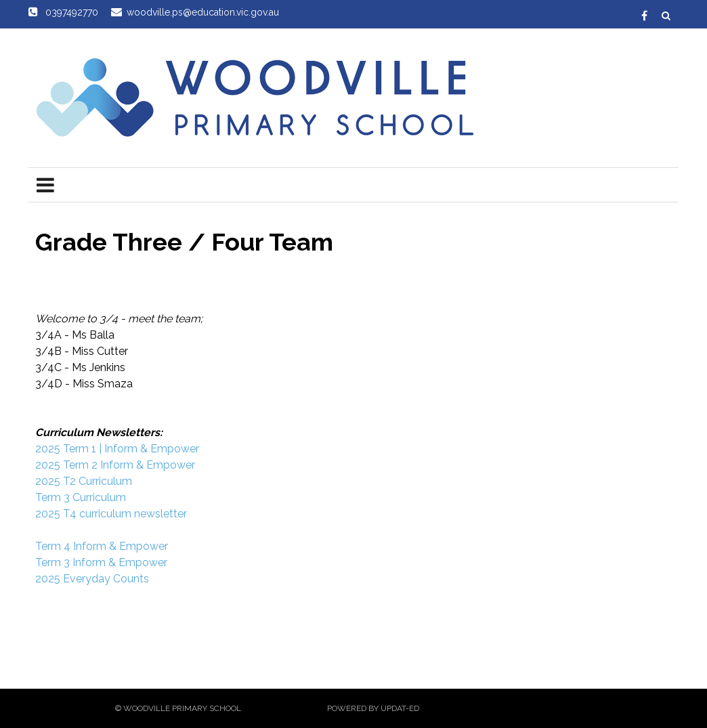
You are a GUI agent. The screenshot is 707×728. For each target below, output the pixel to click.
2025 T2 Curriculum (84, 481)
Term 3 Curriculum (81, 497)
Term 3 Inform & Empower (101, 562)
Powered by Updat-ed (373, 708)
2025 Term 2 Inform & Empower (115, 465)
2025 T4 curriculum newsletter (111, 514)
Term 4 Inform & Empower (102, 546)
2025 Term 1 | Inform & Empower (117, 449)
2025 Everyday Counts (92, 579)
